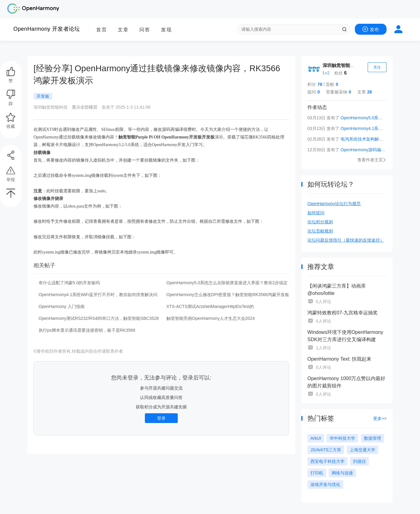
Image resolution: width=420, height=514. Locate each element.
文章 (123, 30)
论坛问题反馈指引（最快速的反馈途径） (346, 240)
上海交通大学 (362, 450)
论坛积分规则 (320, 222)
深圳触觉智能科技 (341, 65)
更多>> (380, 418)
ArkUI (316, 438)
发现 (166, 30)
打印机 (317, 473)
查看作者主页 (372, 160)
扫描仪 (359, 461)
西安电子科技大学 (327, 461)
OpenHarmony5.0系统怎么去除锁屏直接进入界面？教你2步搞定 (227, 283)
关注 (377, 67)
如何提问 (316, 213)
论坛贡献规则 (320, 231)
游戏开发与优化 (325, 484)
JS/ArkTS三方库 (326, 450)
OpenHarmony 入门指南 (62, 306)
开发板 (43, 96)
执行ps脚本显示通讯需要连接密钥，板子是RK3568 (87, 330)
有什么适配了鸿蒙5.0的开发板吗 (69, 283)
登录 (161, 418)
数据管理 (373, 438)
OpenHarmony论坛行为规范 (334, 204)
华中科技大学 (342, 438)
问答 (145, 30)
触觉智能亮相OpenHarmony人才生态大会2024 (211, 318)
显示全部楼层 (85, 107)
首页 (102, 30)
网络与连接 (342, 473)
